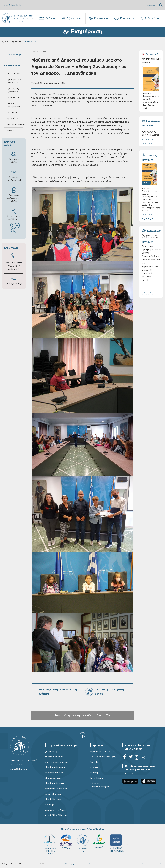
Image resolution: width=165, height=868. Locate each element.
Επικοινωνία (124, 18)
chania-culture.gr (54, 757)
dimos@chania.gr (14, 283)
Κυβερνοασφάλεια (15, 124)
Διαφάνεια (12, 113)
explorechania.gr (54, 773)
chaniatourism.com (55, 767)
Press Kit (11, 130)
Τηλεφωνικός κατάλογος (103, 751)
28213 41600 (14, 263)
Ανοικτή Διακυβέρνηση (14, 105)
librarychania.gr (53, 794)
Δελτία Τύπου (13, 74)
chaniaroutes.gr (53, 778)
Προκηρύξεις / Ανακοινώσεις (14, 81)
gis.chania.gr (51, 751)
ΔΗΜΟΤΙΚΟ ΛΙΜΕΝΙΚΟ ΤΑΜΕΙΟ (50, 845)
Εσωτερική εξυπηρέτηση (103, 757)
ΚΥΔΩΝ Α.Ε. (83, 843)
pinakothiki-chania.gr (56, 789)
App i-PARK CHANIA (56, 815)
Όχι (109, 715)
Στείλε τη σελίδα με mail (14, 176)
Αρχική (5, 42)
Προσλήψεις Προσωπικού (13, 90)
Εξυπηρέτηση (72, 18)
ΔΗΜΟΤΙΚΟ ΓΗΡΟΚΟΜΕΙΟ (117, 843)
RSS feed (95, 767)
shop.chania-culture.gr (57, 762)
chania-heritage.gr (55, 783)
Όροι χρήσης (71, 864)
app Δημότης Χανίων (56, 810)
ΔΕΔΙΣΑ (99, 841)
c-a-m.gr (49, 805)
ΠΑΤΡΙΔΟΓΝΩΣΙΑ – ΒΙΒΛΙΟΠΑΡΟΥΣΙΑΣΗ (151, 134)
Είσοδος (151, 5)
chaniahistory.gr (53, 799)
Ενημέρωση (98, 18)
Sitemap (94, 773)
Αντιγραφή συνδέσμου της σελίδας (14, 195)
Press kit (94, 762)
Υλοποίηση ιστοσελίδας (153, 864)
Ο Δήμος (47, 18)
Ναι (99, 715)
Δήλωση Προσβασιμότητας (100, 785)
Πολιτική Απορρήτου (90, 864)
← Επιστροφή (14, 55)
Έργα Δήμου (13, 118)
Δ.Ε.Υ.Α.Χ (66, 842)
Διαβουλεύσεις (14, 98)
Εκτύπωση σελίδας (14, 158)
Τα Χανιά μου (150, 18)
